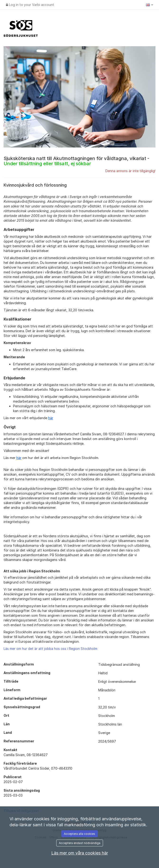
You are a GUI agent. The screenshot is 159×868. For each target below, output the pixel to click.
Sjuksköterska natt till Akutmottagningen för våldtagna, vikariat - (76, 161)
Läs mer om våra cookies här (80, 853)
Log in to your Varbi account (30, 5)
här (51, 418)
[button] (150, 5)
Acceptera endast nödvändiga (80, 843)
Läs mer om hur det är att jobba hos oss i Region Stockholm (50, 649)
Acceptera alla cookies (79, 834)
